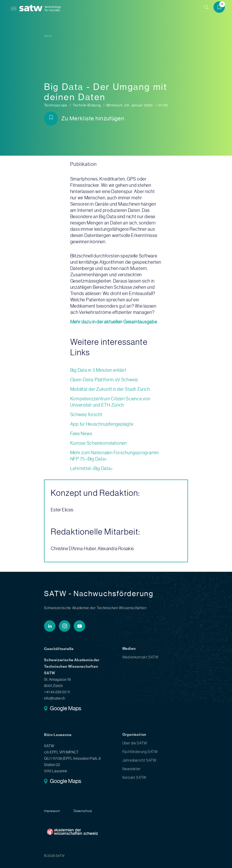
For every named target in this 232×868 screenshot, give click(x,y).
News (48, 36)
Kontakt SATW (135, 778)
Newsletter (132, 769)
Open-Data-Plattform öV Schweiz (104, 380)
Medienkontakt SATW (140, 657)
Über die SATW (135, 743)
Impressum (52, 811)
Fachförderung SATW (140, 752)
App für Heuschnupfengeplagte (102, 424)
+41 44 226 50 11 (57, 692)
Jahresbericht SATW (139, 760)
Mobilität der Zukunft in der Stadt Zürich (110, 389)
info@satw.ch (54, 698)
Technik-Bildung (87, 105)
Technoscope (56, 105)
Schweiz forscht (86, 415)
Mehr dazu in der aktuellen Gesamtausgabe (114, 322)
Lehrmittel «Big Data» (92, 469)
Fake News (81, 434)
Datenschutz (83, 811)
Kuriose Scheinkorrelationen (99, 443)
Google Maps (65, 709)
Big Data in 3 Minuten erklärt (98, 370)
